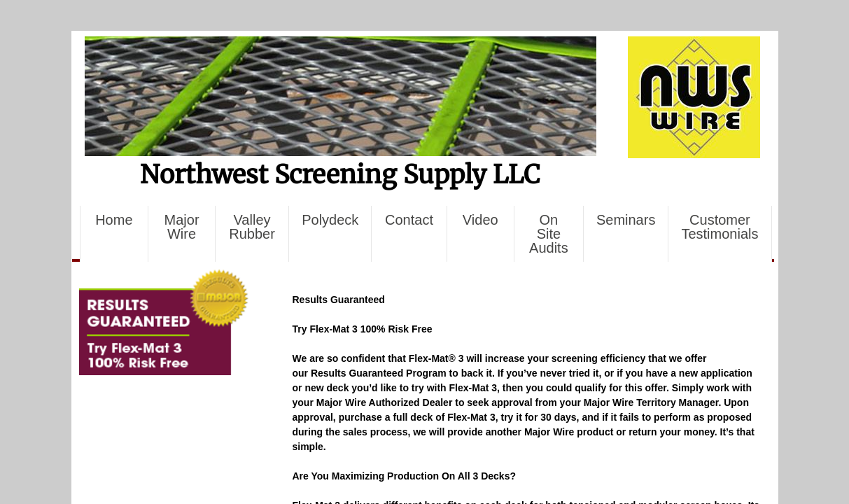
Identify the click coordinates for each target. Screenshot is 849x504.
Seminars (626, 220)
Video (480, 220)
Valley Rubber (252, 227)
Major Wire (182, 227)
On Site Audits (549, 234)
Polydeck (330, 220)
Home (114, 220)
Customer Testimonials (720, 227)
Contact (409, 220)
